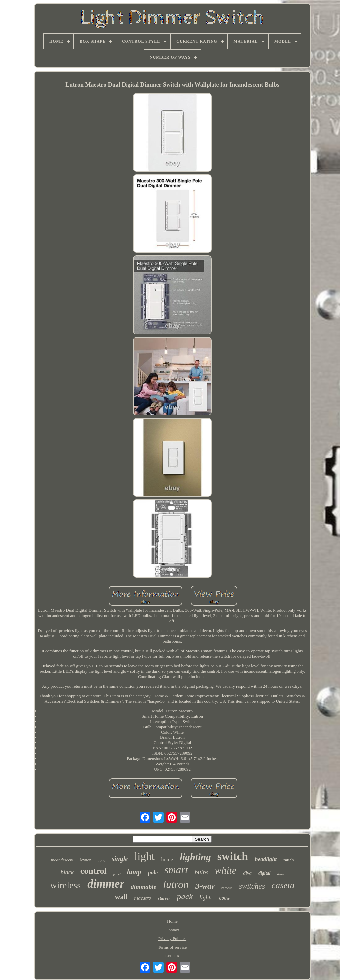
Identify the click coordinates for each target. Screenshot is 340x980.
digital (264, 873)
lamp (134, 872)
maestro (143, 898)
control (93, 871)
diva (247, 873)
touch (288, 860)
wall (121, 897)
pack (185, 896)
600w (225, 898)
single (120, 859)
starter (164, 898)
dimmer (106, 884)
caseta (283, 885)
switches (252, 886)
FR (177, 956)
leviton (85, 860)
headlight (266, 859)
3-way (205, 886)
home (167, 859)
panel (117, 874)
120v (101, 861)
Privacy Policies (172, 939)
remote (227, 888)
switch (233, 856)
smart (176, 870)
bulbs (201, 872)
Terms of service (172, 947)
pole (153, 872)
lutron (176, 884)
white (226, 870)
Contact (172, 930)
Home (172, 921)
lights (206, 898)
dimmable (144, 887)
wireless (65, 885)
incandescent (62, 860)
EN (168, 956)
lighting (195, 857)
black (67, 872)
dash (281, 874)
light (145, 856)
